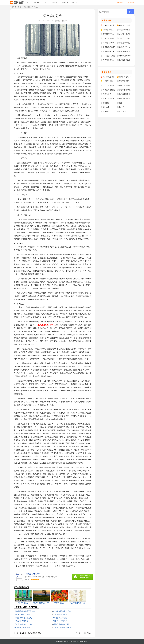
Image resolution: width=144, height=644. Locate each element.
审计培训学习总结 (60, 621)
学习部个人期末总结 (22, 628)
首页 (29, 2)
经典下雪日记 (124, 81)
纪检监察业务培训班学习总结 (30, 633)
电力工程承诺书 (109, 85)
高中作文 (106, 107)
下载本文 (64, 21)
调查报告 (106, 103)
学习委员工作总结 (60, 618)
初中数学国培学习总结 (62, 611)
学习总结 (35, 7)
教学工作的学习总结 (61, 624)
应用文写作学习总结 (22, 615)
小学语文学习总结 (60, 615)
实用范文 (75, 2)
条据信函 (65, 2)
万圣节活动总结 (125, 38)
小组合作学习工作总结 (23, 618)
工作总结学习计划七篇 (23, 624)
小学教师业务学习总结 (62, 628)
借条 (121, 103)
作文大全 (46, 2)
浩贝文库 (69, 641)
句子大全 (56, 2)
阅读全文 (58, 21)
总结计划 (37, 2)
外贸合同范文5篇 (109, 90)
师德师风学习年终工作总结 (25, 611)
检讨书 (122, 107)
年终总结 (106, 112)
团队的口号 (107, 94)
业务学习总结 (87, 633)
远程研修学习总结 (21, 621)
